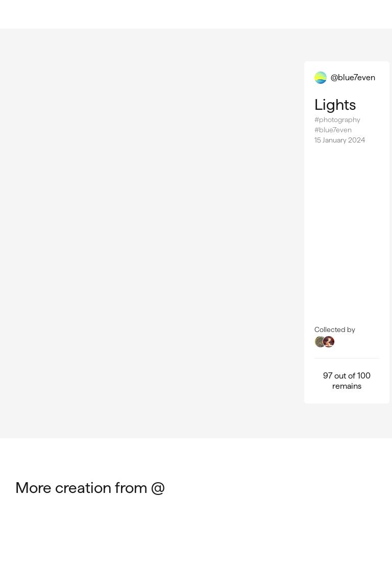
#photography (337, 120)
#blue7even (333, 130)
